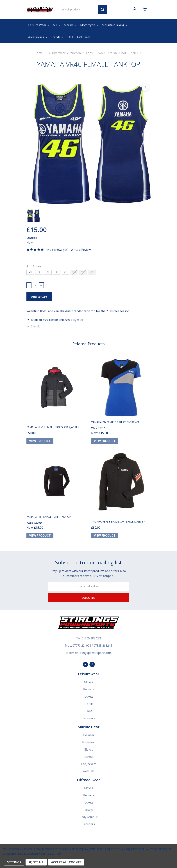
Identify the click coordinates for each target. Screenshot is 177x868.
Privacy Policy (54, 854)
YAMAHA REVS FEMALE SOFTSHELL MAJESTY (118, 523)
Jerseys (88, 811)
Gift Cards (84, 37)
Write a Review (81, 249)
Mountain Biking (115, 25)
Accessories (38, 37)
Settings (14, 862)
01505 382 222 (91, 640)
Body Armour (88, 818)
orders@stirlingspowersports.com (88, 654)
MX (57, 25)
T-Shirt (89, 705)
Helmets (88, 691)
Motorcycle (89, 25)
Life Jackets (89, 765)
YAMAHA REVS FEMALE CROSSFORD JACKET (53, 428)
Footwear (89, 744)
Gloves (88, 684)
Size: (35, 266)
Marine (70, 25)
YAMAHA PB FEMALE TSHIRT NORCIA (49, 518)
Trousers (88, 720)
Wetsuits (88, 773)
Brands (57, 37)
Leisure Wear (39, 25)
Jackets (89, 698)
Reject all (36, 862)
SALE (70, 37)
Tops (89, 712)
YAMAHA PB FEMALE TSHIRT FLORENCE (115, 423)
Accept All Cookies (66, 862)
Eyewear (89, 737)
